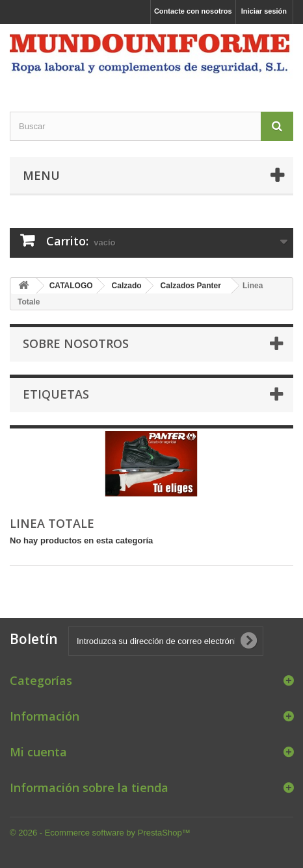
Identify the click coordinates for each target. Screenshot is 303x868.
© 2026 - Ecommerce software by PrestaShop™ (100, 833)
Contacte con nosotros (193, 11)
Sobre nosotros (76, 343)
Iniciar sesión (264, 11)
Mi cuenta (38, 752)
